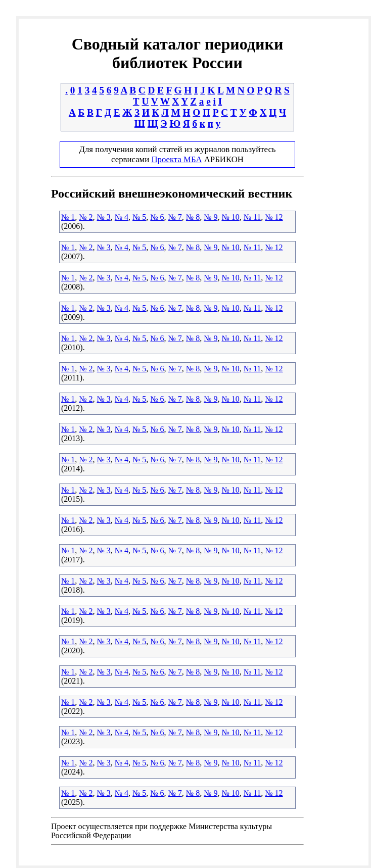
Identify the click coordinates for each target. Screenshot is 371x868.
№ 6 (157, 217)
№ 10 (230, 217)
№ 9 (211, 217)
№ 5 (139, 217)
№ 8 (193, 217)
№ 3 (104, 217)
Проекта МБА (176, 159)
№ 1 (68, 217)
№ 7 (175, 217)
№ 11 (252, 217)
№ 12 (274, 217)
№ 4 (122, 217)
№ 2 (86, 217)
